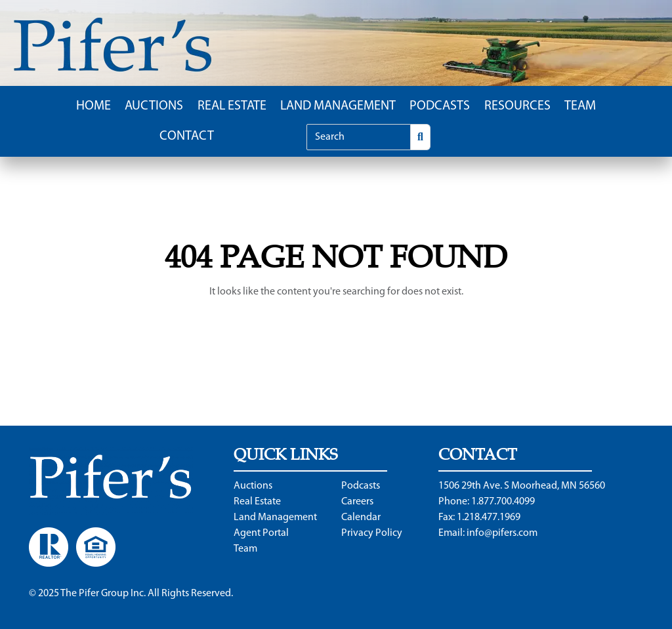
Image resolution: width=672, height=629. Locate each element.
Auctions (154, 106)
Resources (517, 106)
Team (580, 106)
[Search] (359, 137)
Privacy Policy (372, 533)
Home (94, 106)
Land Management (338, 106)
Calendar (361, 517)
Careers (357, 502)
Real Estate (232, 106)
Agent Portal (261, 533)
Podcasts (440, 106)
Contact (187, 136)
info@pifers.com (502, 533)
